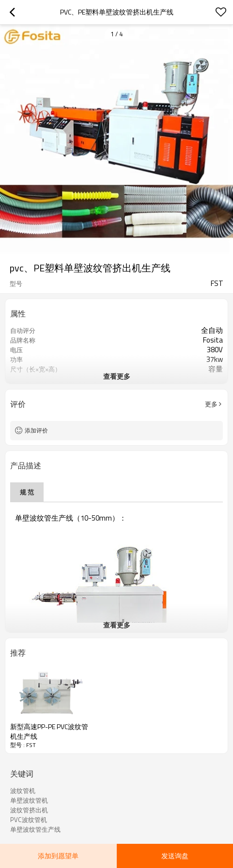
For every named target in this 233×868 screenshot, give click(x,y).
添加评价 (36, 430)
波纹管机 (23, 791)
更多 (211, 404)
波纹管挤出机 (29, 810)
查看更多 (117, 376)
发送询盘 (175, 856)
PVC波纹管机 (29, 820)
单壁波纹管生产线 (35, 829)
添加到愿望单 (58, 856)
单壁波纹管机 (29, 800)
